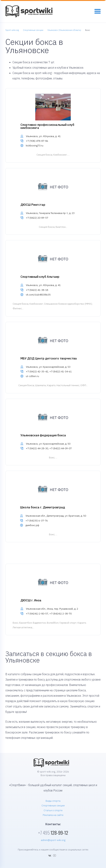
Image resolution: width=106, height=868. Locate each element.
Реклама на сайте (53, 815)
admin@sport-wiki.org (53, 840)
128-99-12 (53, 833)
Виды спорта (53, 801)
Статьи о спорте (53, 810)
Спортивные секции (53, 805)
